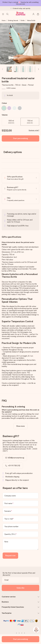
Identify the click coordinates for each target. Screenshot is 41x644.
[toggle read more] (20, 426)
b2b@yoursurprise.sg (16, 458)
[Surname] (20, 511)
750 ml (30, 122)
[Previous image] (3, 69)
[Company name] (20, 496)
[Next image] (38, 69)
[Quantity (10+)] (20, 534)
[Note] (20, 544)
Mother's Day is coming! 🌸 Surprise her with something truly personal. (20, 3)
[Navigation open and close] (3, 14)
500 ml (11, 122)
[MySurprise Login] (34, 14)
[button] (9, 69)
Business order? (34, 130)
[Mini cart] (38, 14)
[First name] (20, 503)
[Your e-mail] (20, 519)
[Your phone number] (20, 526)
